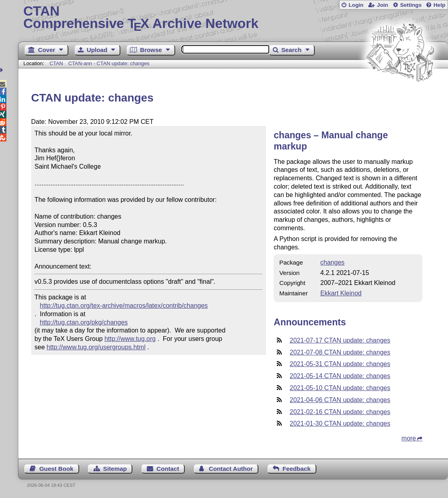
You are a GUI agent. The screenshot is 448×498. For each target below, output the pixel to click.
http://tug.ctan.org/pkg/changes (84, 322)
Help (440, 5)
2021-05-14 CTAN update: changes (340, 376)
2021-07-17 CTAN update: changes (340, 340)
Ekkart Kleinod (341, 293)
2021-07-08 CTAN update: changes (340, 352)
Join (382, 5)
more (409, 438)
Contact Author (231, 469)
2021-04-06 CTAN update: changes (340, 400)
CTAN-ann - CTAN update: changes (109, 63)
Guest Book (56, 469)
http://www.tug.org (130, 339)
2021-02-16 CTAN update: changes (340, 412)
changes (333, 262)
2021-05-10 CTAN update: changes (340, 388)
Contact (168, 469)
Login (356, 5)
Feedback (296, 469)
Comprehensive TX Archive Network (233, 18)
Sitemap (115, 469)
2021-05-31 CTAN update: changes (340, 364)
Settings (411, 5)
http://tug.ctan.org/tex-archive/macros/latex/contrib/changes (124, 306)
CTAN (56, 63)
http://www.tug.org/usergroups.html (96, 347)
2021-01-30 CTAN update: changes (340, 423)
